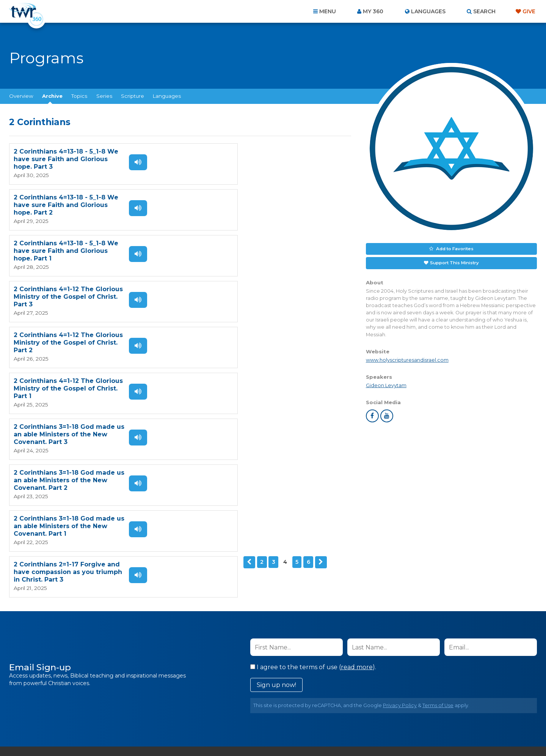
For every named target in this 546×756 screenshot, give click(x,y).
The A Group (328, 733)
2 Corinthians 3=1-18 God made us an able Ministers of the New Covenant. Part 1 (65, 341)
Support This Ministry (454, 262)
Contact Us (209, 715)
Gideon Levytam (386, 384)
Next (87, 376)
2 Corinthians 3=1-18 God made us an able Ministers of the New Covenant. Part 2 (238, 296)
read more (357, 503)
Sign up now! (276, 521)
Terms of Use (438, 541)
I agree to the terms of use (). (313, 503)
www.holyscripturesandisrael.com (407, 359)
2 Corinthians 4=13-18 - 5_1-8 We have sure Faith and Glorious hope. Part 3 (66, 159)
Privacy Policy (400, 541)
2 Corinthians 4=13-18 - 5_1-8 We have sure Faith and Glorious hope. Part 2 (239, 159)
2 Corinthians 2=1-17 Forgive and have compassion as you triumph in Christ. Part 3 (241, 341)
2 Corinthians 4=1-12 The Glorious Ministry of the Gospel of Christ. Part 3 (242, 205)
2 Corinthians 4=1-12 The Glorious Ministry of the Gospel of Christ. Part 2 (68, 250)
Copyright (359, 715)
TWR (277, 733)
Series (104, 96)
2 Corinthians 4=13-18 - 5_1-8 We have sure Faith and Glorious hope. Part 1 (66, 205)
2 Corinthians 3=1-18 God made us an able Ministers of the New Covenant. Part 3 (65, 296)
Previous (16, 376)
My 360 (373, 11)
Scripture (133, 96)
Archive (52, 96)
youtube (387, 415)
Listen (133, 162)
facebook (372, 415)
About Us (168, 715)
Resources (402, 715)
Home (135, 715)
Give (529, 11)
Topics (79, 96)
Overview (21, 96)
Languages (167, 96)
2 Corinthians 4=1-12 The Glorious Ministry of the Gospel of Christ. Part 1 (242, 250)
